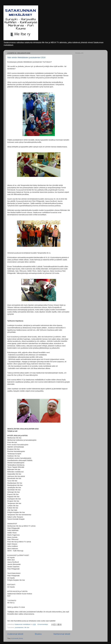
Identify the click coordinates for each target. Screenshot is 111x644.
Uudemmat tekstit (15, 634)
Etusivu (38, 634)
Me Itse (27, 627)
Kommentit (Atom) (17, 638)
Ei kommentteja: (43, 624)
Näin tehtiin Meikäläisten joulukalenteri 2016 (26, 57)
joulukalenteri (19, 627)
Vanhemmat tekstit (62, 634)
